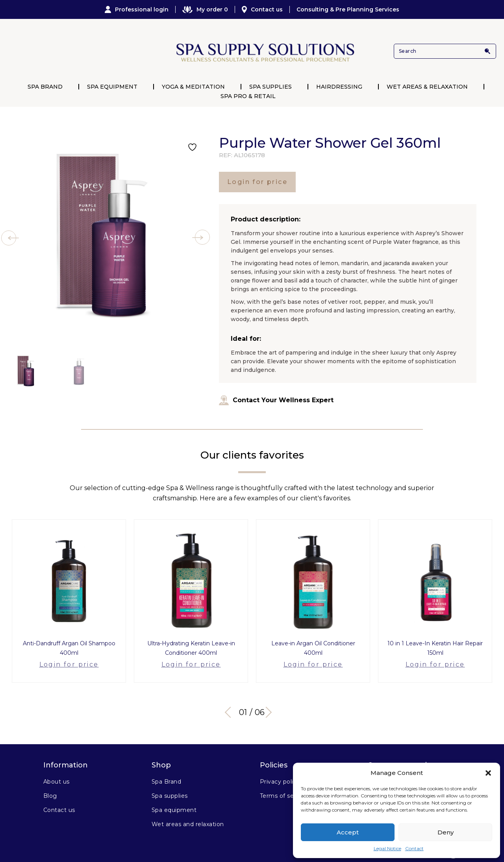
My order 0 (205, 9)
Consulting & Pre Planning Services (348, 9)
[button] (488, 773)
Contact (414, 848)
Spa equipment (174, 797)
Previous (230, 699)
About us (57, 769)
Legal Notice (387, 848)
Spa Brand (45, 87)
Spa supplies (170, 783)
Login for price (257, 182)
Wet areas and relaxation (188, 811)
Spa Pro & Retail (248, 96)
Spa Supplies (271, 87)
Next (272, 699)
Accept (348, 832)
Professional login (137, 9)
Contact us (262, 9)
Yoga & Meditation (193, 87)
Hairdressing (339, 87)
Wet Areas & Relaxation (427, 87)
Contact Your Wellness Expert (276, 400)
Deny (446, 832)
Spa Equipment (112, 87)
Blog (50, 783)
